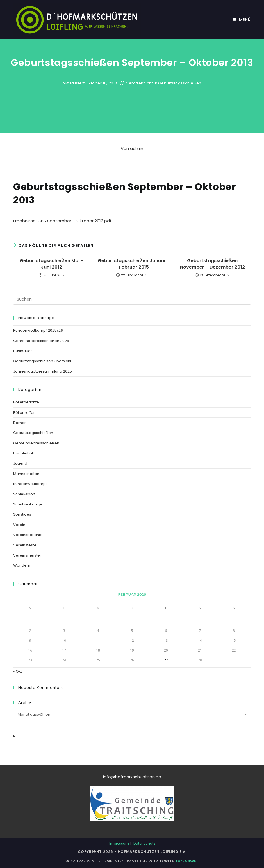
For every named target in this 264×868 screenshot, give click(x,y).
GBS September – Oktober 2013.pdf (75, 221)
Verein (19, 525)
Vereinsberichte (28, 535)
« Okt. (18, 671)
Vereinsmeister (27, 555)
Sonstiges (22, 514)
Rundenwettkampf (30, 484)
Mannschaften (26, 474)
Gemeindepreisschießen (36, 443)
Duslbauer (23, 351)
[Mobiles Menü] (242, 20)
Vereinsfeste (25, 545)
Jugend (20, 463)
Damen (20, 423)
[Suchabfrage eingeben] (132, 299)
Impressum (119, 843)
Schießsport (24, 494)
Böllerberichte (26, 402)
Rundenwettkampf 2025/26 (38, 330)
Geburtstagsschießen (180, 83)
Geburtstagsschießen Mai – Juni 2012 (52, 264)
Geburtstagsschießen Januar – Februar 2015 (132, 264)
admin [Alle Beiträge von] (137, 148)
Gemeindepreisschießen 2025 (41, 341)
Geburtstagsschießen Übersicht (42, 361)
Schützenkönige (28, 504)
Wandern (22, 565)
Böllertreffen (24, 413)
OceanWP (187, 861)
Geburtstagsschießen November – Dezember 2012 (212, 264)
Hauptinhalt (24, 453)
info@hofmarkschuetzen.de (132, 777)
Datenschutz (144, 843)
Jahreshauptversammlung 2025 (43, 371)
